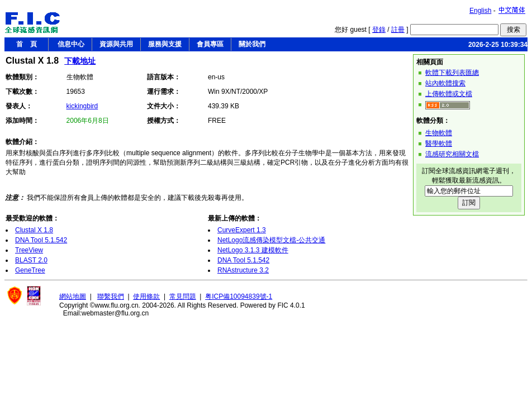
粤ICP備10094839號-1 (239, 296)
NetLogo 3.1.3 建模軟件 (253, 250)
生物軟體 (439, 133)
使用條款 (146, 296)
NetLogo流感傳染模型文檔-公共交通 (271, 240)
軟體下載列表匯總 (452, 73)
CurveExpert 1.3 (242, 230)
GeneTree (30, 270)
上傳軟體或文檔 (449, 94)
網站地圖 (73, 296)
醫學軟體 (439, 143)
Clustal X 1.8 (34, 230)
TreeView (29, 250)
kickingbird (82, 106)
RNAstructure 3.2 (243, 270)
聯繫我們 (111, 296)
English (480, 11)
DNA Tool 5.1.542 (41, 240)
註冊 (398, 30)
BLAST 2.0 (31, 260)
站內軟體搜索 (445, 83)
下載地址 (80, 61)
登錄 (379, 30)
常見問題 (183, 296)
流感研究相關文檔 (452, 154)
